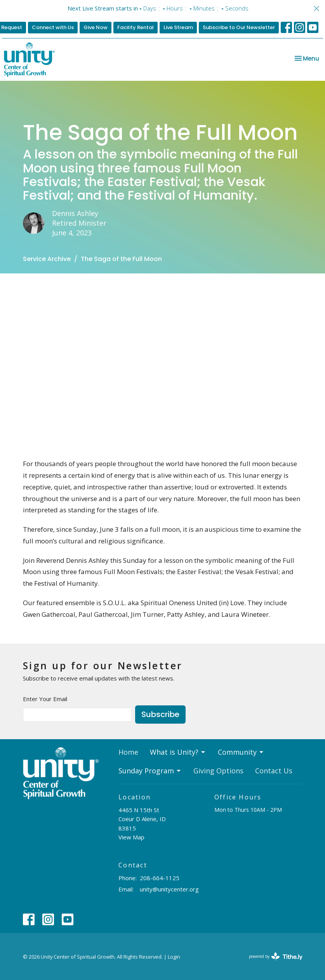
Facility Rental (136, 27)
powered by (276, 957)
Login (174, 957)
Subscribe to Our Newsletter (239, 27)
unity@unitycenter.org (169, 889)
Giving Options (218, 771)
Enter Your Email (45, 699)
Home (128, 752)
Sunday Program (150, 771)
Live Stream (178, 27)
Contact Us (274, 771)
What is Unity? (178, 752)
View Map (131, 837)
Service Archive (47, 259)
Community (241, 752)
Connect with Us (53, 27)
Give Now (96, 27)
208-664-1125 (160, 878)
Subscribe (160, 714)
